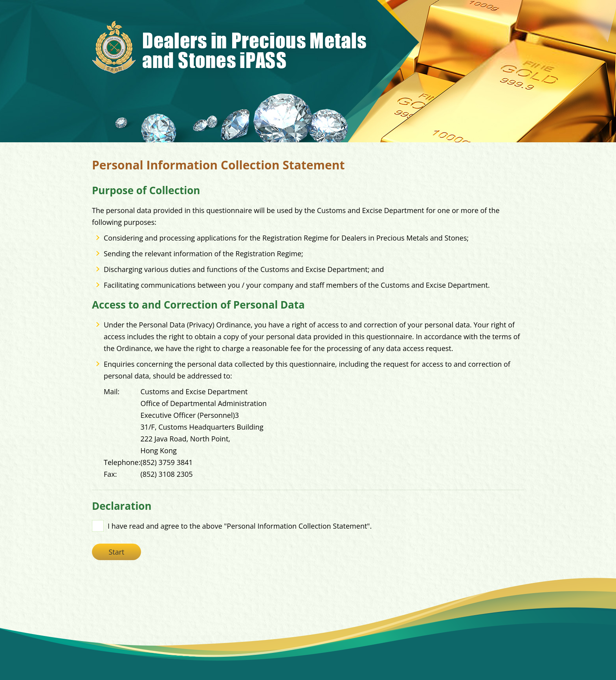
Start (116, 552)
